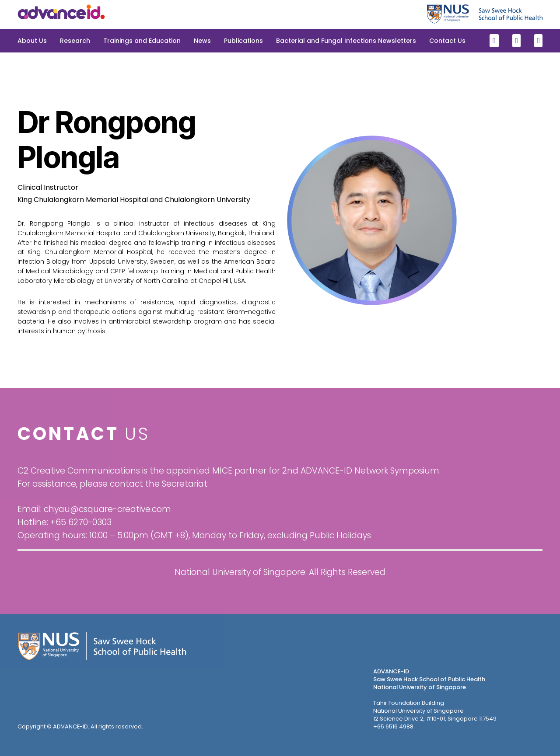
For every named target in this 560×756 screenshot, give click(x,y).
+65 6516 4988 (393, 726)
